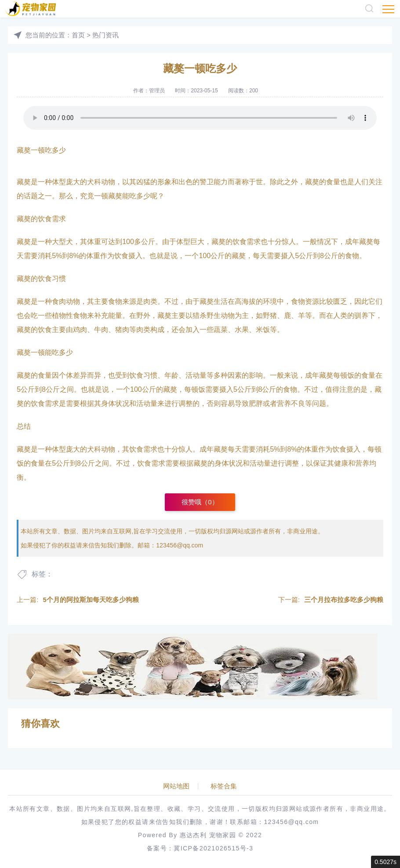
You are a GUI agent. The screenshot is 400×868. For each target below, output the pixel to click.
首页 (78, 35)
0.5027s (385, 862)
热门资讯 (105, 35)
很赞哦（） (200, 502)
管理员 (157, 91)
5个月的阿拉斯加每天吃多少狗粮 (91, 600)
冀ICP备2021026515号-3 (213, 848)
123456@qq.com (180, 545)
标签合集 (224, 786)
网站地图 (176, 786)
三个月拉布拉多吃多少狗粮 (344, 600)
